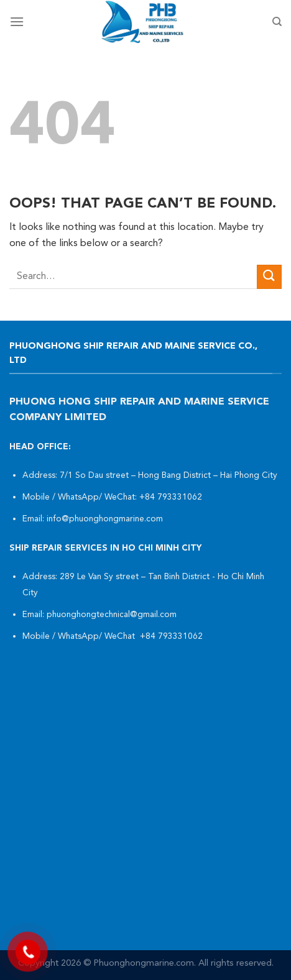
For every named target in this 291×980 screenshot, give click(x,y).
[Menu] (17, 21)
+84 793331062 (172, 497)
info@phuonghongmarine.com (105, 519)
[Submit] (269, 277)
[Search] (277, 22)
